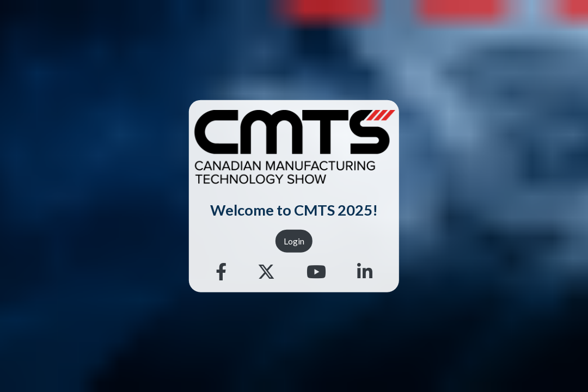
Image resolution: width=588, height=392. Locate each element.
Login (294, 240)
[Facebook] (221, 272)
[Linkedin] (365, 272)
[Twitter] (266, 272)
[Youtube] (316, 272)
